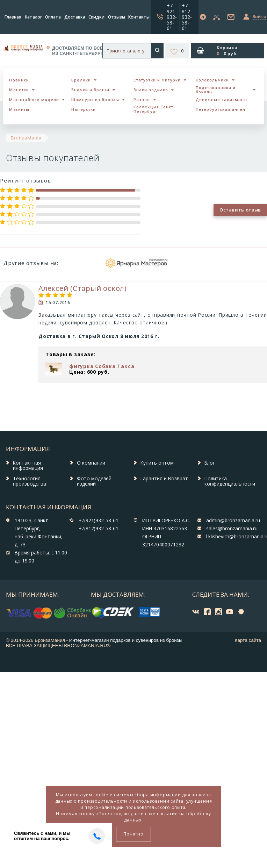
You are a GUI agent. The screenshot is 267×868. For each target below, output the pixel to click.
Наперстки (84, 109)
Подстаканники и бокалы (216, 90)
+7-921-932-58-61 (172, 17)
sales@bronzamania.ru (232, 529)
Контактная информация (28, 466)
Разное (142, 99)
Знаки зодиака (151, 90)
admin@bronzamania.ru (233, 521)
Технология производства (30, 481)
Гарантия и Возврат (164, 479)
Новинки (19, 80)
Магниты (19, 109)
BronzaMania (26, 138)
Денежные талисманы (222, 99)
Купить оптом (157, 463)
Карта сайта (248, 640)
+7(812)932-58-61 (99, 529)
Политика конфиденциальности (230, 481)
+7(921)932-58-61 (99, 521)
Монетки (19, 90)
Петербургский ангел (221, 109)
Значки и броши (90, 90)
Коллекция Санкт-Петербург (154, 109)
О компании (91, 463)
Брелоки (81, 80)
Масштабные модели (34, 99)
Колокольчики (212, 80)
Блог (210, 463)
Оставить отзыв (240, 210)
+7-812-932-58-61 (187, 17)
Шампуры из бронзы (95, 99)
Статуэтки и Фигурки (157, 80)
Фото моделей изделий (94, 481)
